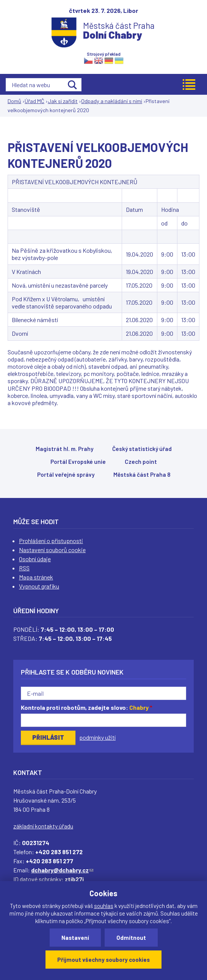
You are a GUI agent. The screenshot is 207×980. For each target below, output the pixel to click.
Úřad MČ (34, 101)
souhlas (104, 906)
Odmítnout (131, 938)
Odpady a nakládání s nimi (112, 101)
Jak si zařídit (63, 101)
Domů (14, 101)
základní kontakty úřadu (43, 826)
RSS (24, 568)
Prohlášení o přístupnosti (51, 541)
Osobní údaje (35, 559)
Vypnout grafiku (39, 586)
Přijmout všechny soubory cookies (103, 960)
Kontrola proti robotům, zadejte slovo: (87, 707)
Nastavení (75, 938)
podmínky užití (97, 737)
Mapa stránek (36, 577)
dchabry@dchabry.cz (62, 870)
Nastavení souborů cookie (52, 550)
